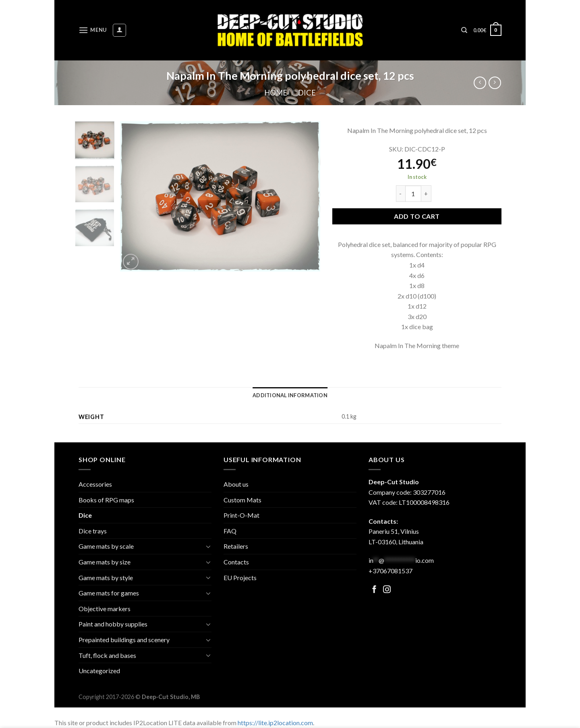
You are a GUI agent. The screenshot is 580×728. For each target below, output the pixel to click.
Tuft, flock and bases (107, 655)
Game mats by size (105, 562)
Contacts (236, 562)
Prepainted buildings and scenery (124, 640)
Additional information (290, 395)
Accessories (95, 484)
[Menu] (93, 30)
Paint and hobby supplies (113, 624)
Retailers (236, 546)
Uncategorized (99, 671)
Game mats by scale (106, 546)
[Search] (464, 30)
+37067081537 (390, 571)
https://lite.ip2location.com (275, 723)
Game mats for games (109, 593)
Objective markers (105, 609)
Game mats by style (106, 578)
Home (276, 93)
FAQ (230, 531)
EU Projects (240, 578)
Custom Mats (242, 500)
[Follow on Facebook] (374, 590)
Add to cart (417, 216)
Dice (307, 93)
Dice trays (93, 531)
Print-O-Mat (241, 515)
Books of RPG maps (106, 500)
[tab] (290, 395)
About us (236, 484)
